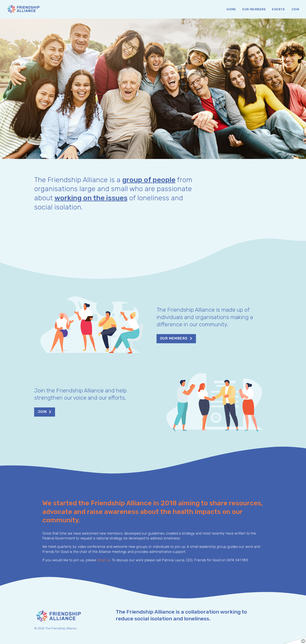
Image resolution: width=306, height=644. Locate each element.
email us (104, 560)
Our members (174, 338)
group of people (149, 180)
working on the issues (91, 198)
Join (42, 412)
